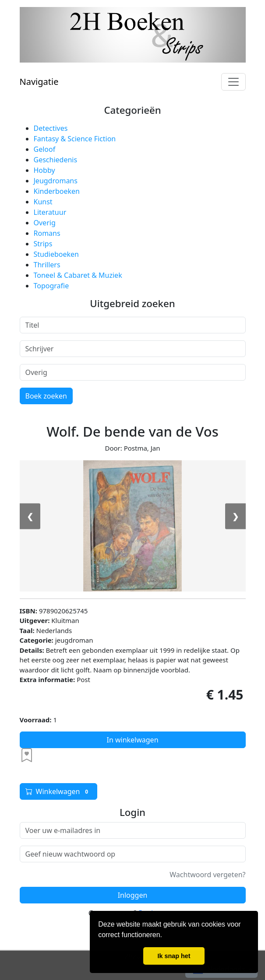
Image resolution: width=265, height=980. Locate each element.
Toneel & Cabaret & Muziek (78, 275)
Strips (43, 244)
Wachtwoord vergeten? (207, 875)
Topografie (51, 286)
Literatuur (50, 212)
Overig (45, 223)
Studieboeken (56, 254)
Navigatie (39, 82)
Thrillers (47, 265)
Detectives (51, 128)
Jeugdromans (56, 181)
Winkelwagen (59, 791)
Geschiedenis (56, 160)
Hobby (44, 170)
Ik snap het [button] (174, 956)
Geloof (45, 149)
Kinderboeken (57, 191)
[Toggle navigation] (233, 82)
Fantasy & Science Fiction (75, 139)
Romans (47, 233)
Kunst (43, 202)
